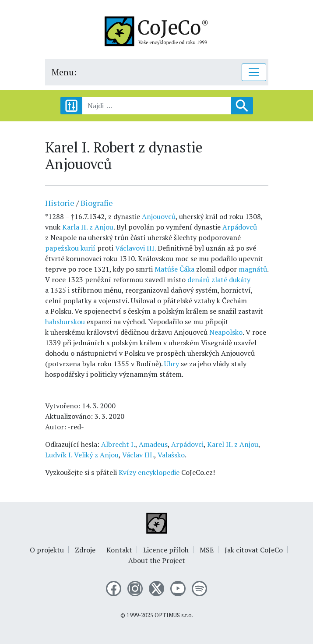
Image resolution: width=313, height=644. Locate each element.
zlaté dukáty (231, 280)
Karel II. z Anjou (233, 444)
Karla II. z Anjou (88, 227)
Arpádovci (187, 444)
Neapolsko (226, 332)
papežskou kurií (70, 248)
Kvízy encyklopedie (149, 472)
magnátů (253, 269)
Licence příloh (166, 550)
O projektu (47, 550)
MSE (207, 550)
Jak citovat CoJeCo (254, 550)
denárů (199, 280)
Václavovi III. (135, 248)
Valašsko (171, 455)
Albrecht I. (118, 444)
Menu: (64, 72)
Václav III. (138, 455)
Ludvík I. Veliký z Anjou (82, 455)
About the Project (157, 560)
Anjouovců (159, 216)
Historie (60, 203)
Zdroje (85, 550)
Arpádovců (240, 227)
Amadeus (153, 444)
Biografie (97, 203)
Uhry (172, 364)
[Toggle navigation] (254, 72)
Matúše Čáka (174, 269)
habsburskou (65, 322)
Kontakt (119, 550)
